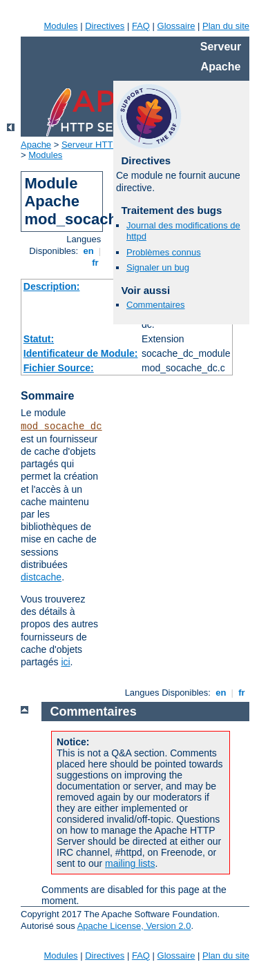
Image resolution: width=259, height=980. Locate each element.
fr (96, 263)
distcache (41, 577)
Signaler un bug (158, 267)
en (88, 251)
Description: (52, 286)
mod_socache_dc (61, 427)
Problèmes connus (164, 252)
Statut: (39, 339)
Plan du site (226, 26)
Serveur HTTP (90, 145)
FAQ (141, 26)
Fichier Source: (59, 368)
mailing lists (130, 863)
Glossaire (176, 26)
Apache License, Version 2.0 (134, 926)
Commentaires (156, 305)
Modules (60, 26)
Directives (105, 26)
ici (65, 662)
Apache (36, 145)
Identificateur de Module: (81, 353)
